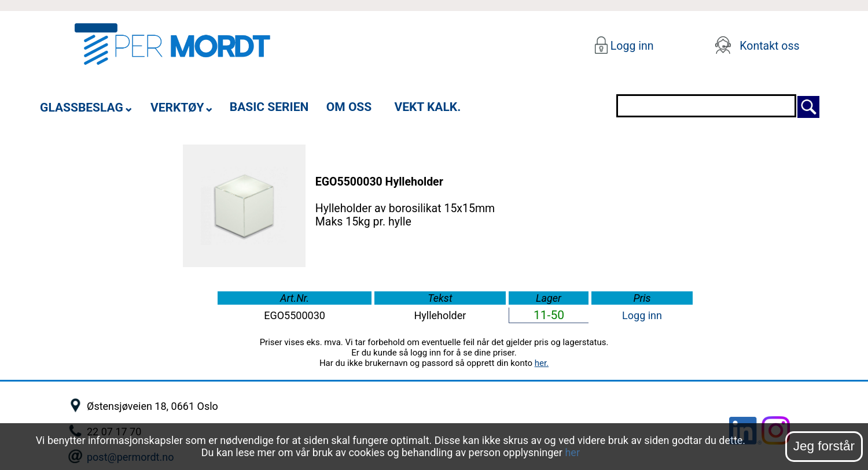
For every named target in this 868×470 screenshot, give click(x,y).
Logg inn (630, 46)
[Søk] (808, 106)
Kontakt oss (769, 46)
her (572, 452)
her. (542, 363)
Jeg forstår (824, 446)
